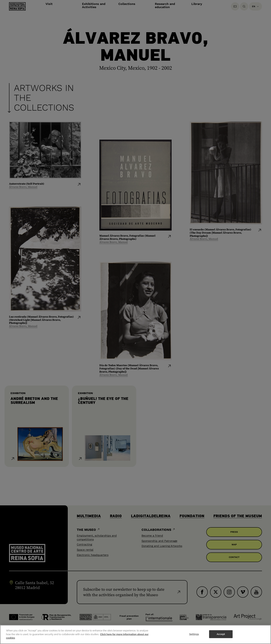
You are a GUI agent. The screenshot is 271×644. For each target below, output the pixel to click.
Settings (194, 637)
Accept (221, 637)
